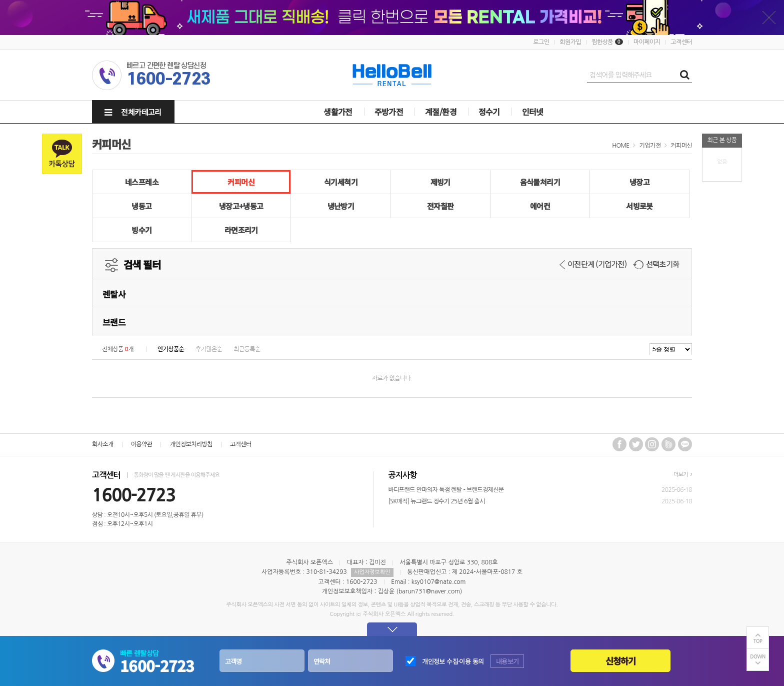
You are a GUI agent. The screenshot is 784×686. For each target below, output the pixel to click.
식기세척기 (341, 182)
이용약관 (142, 444)
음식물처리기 (540, 182)
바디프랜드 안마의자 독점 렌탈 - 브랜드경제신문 (446, 490)
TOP (758, 641)
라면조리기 (241, 230)
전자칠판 (440, 206)
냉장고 (639, 182)
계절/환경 (441, 112)
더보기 (683, 475)
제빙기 (440, 182)
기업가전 (650, 146)
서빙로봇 (639, 206)
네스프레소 (142, 182)
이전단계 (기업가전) (593, 264)
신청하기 (621, 661)
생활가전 (338, 112)
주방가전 (389, 112)
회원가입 (570, 42)
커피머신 (681, 146)
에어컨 (540, 206)
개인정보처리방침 (191, 444)
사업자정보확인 (372, 572)
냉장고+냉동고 (241, 206)
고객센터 (681, 42)
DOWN (758, 657)
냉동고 (141, 206)
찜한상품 (602, 42)
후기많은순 (209, 349)
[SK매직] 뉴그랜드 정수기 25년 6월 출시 (437, 501)
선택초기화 (656, 264)
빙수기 (141, 230)
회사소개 (103, 444)
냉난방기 (341, 206)
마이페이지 (647, 42)
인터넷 (533, 112)
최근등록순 (247, 349)
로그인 (541, 42)
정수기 (489, 112)
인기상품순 (171, 349)
